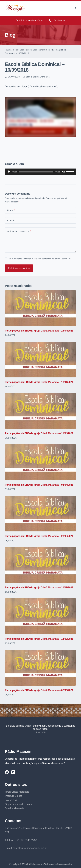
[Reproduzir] (9, 172)
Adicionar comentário (19, 231)
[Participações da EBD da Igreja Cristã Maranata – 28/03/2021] (40, 514)
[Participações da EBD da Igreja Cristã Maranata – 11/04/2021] (40, 411)
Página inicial (11, 50)
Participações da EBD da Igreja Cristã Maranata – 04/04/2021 (39, 485)
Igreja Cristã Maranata (17, 792)
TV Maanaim (57, 20)
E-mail (11, 221)
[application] (40, 172)
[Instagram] (13, 772)
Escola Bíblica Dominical (38, 50)
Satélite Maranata (15, 808)
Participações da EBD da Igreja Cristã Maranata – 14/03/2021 (39, 639)
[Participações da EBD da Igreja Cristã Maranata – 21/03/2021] (40, 565)
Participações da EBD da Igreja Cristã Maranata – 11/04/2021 (39, 433)
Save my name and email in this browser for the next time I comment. (40, 259)
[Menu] (69, 8)
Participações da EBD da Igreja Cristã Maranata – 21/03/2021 (39, 588)
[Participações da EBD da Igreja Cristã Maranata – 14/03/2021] (40, 616)
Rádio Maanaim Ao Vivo (29, 20)
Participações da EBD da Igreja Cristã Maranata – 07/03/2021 (39, 690)
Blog (22, 50)
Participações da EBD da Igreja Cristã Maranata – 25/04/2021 (39, 331)
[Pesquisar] (75, 8)
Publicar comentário (19, 268)
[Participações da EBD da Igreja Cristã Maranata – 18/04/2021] (40, 360)
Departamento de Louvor (19, 804)
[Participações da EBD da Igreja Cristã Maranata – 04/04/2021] (40, 462)
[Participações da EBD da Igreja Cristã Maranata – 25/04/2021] (40, 308)
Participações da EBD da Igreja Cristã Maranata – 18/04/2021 (39, 382)
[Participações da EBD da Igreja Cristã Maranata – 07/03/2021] (40, 668)
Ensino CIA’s (12, 800)
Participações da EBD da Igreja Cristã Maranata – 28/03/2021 (39, 536)
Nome (11, 210)
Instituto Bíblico (14, 796)
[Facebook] (7, 772)
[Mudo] (63, 172)
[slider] (36, 172)
